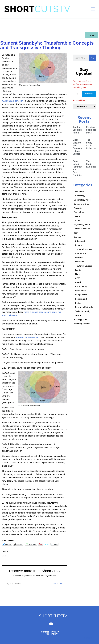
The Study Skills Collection (91, 144)
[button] (93, 9)
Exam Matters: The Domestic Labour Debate (78, 147)
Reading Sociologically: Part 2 (80, 130)
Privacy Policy (55, 633)
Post (47, 544)
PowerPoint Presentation (28, 337)
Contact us (45, 633)
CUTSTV (53, 616)
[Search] (93, 58)
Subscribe (58, 584)
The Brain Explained (91, 164)
